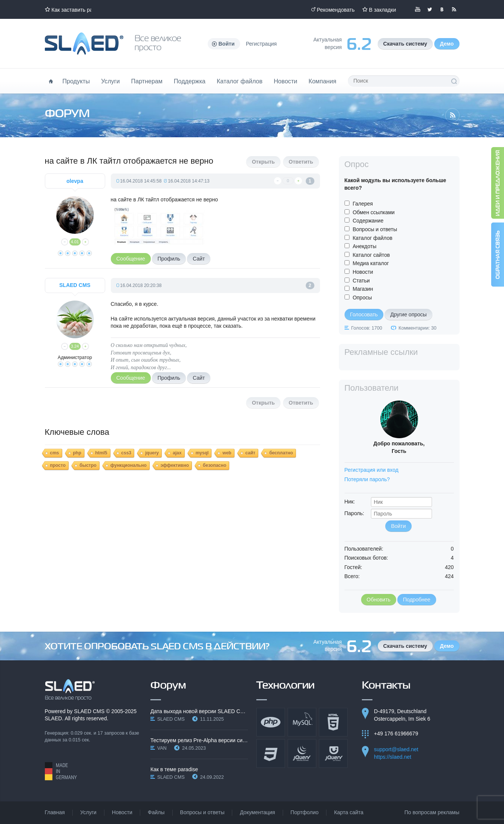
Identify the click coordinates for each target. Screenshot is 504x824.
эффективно (175, 465)
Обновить (379, 600)
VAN (162, 748)
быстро (88, 465)
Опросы (362, 298)
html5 (101, 453)
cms (55, 453)
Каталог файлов (240, 81)
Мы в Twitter (430, 9)
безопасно (214, 465)
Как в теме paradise (174, 769)
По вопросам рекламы (432, 812)
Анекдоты (364, 246)
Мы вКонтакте (442, 9)
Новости (285, 81)
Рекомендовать (336, 10)
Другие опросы (408, 315)
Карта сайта (349, 812)
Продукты (76, 81)
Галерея (363, 204)
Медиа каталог (371, 263)
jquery (152, 453)
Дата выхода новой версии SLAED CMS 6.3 (199, 711)
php (77, 453)
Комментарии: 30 (417, 328)
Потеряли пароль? (367, 479)
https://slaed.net (393, 757)
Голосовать (364, 315)
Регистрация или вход (371, 470)
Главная (55, 812)
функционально (129, 465)
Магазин (363, 289)
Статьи (361, 281)
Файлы (156, 812)
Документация (257, 812)
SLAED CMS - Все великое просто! (70, 690)
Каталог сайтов (371, 255)
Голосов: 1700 (367, 328)
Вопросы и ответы (375, 229)
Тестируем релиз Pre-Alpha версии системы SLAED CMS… (199, 740)
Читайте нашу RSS (454, 9)
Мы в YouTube (418, 9)
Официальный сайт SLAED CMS (84, 44)
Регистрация (261, 44)
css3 (126, 453)
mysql (202, 453)
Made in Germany (61, 771)
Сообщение (131, 259)
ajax (177, 453)
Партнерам (147, 81)
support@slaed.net (396, 749)
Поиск (454, 81)
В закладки (383, 10)
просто (58, 465)
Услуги (110, 81)
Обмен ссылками (374, 212)
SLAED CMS (89, 711)
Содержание (368, 221)
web (227, 453)
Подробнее (417, 600)
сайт (250, 453)
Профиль (169, 259)
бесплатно (281, 453)
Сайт (199, 259)
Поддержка (190, 81)
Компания (323, 81)
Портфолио (305, 812)
